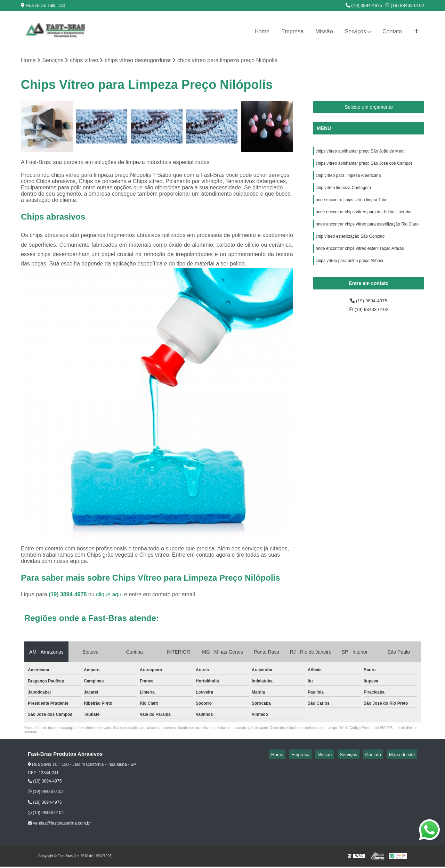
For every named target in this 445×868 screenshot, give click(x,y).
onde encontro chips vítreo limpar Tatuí (352, 206)
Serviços (355, 31)
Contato (392, 31)
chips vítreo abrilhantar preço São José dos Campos (364, 166)
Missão (324, 31)
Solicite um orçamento (369, 108)
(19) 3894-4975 (364, 5)
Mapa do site (404, 756)
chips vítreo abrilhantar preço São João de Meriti (361, 153)
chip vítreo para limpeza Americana (348, 179)
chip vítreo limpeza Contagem (343, 193)
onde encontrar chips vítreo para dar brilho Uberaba (364, 219)
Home (262, 31)
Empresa (292, 31)
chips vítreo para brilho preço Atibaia (349, 272)
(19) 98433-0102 (405, 5)
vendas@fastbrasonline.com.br (59, 825)
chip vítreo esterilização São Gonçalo (350, 245)
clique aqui (109, 596)
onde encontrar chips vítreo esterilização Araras (360, 259)
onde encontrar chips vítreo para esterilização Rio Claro (367, 232)
